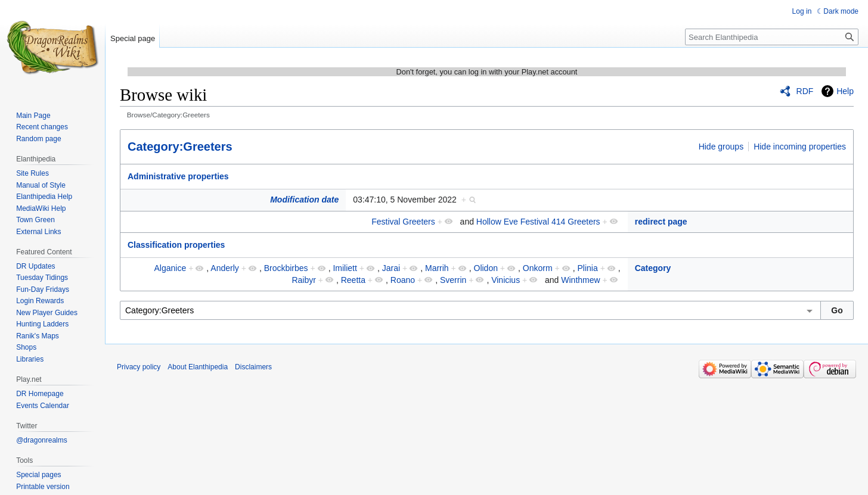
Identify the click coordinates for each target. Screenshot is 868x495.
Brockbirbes (286, 268)
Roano (403, 280)
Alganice (170, 268)
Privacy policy (139, 367)
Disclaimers (253, 367)
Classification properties (176, 245)
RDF (805, 91)
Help (845, 91)
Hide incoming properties (800, 147)
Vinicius (506, 280)
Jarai (391, 268)
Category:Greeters (180, 147)
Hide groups (721, 147)
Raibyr (303, 280)
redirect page (661, 222)
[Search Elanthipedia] (772, 37)
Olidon (486, 268)
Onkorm (538, 268)
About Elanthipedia (198, 367)
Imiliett (345, 268)
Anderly (224, 268)
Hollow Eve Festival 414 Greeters (538, 222)
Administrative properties (178, 176)
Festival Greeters (403, 222)
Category (653, 268)
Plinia (587, 268)
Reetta (353, 280)
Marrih (437, 268)
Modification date (304, 200)
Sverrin (453, 280)
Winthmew (580, 280)
